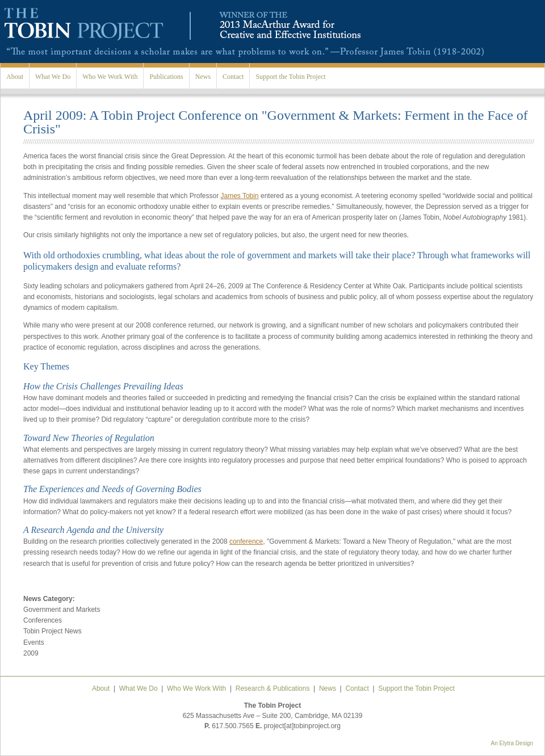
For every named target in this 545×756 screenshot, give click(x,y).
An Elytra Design (512, 743)
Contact (233, 77)
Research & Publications (273, 688)
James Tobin (239, 196)
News (203, 77)
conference (246, 541)
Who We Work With (110, 77)
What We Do (53, 77)
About (15, 77)
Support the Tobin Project (290, 77)
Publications (166, 77)
